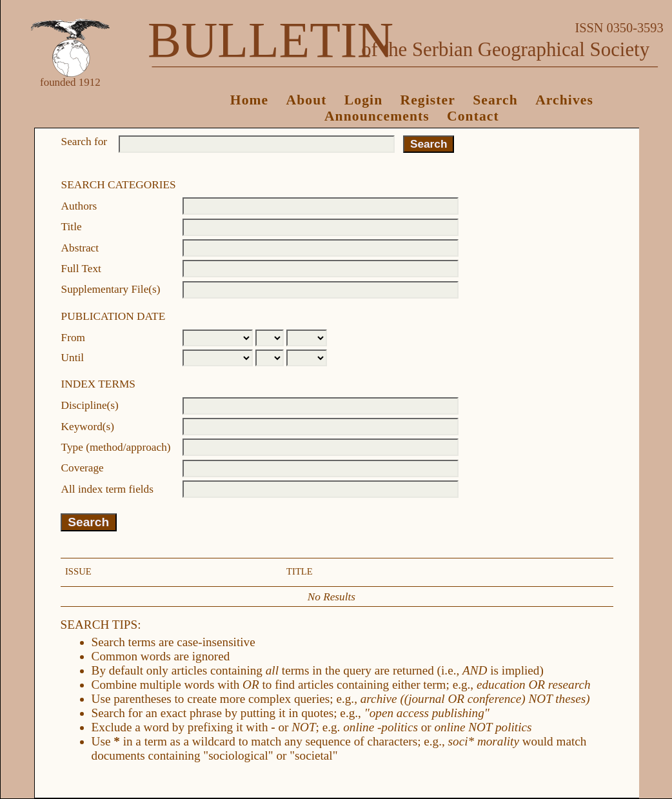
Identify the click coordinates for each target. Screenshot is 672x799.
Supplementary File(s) (111, 289)
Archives (564, 100)
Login (363, 100)
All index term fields (107, 489)
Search (495, 100)
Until (73, 358)
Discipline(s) (90, 405)
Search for (84, 142)
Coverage (83, 468)
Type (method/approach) (116, 447)
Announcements (377, 116)
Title (72, 227)
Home (250, 100)
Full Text (81, 269)
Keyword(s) (88, 427)
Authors (79, 206)
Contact (473, 116)
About (307, 100)
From (73, 338)
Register (428, 100)
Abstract (80, 248)
